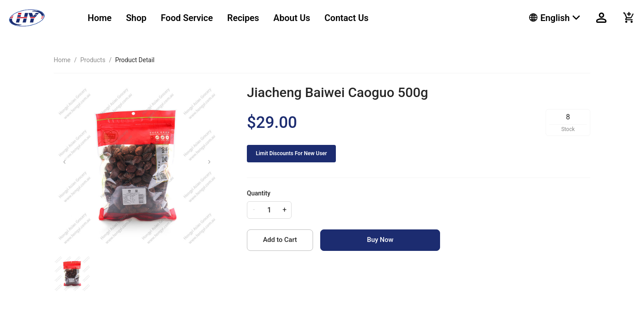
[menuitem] (100, 18)
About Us (292, 18)
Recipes (243, 18)
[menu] (297, 18)
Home (100, 18)
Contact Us (347, 18)
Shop (136, 18)
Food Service (187, 18)
